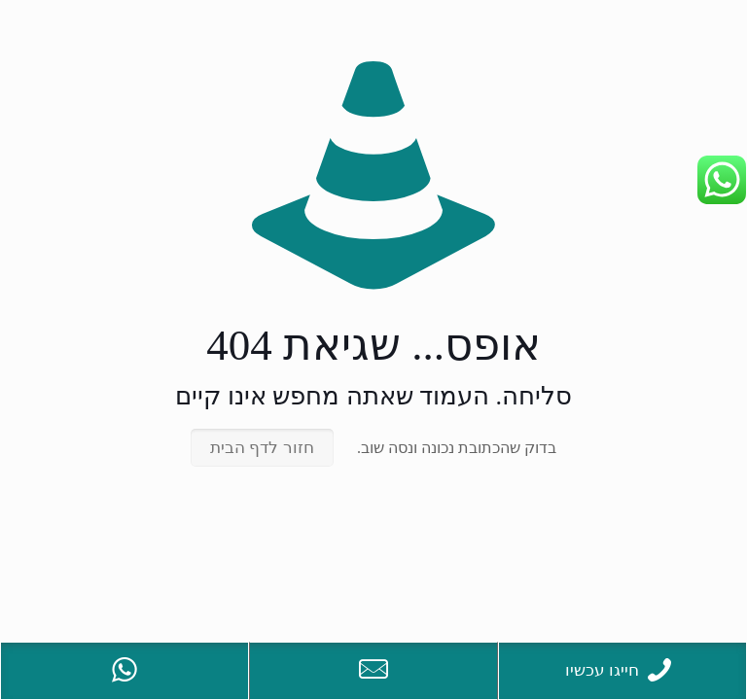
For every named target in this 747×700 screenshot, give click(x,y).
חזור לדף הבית (262, 448)
